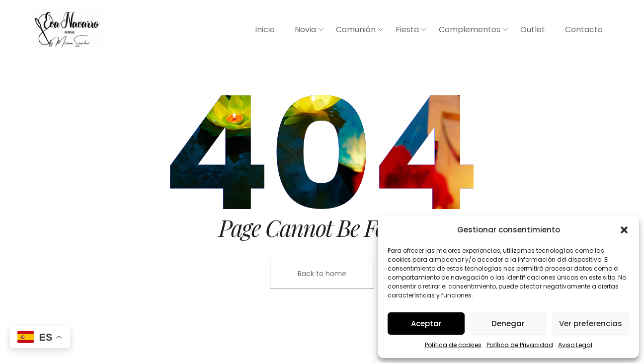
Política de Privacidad (520, 345)
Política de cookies (453, 345)
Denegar (508, 324)
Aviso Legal (575, 345)
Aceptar (426, 324)
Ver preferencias (591, 324)
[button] (624, 230)
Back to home (322, 274)
